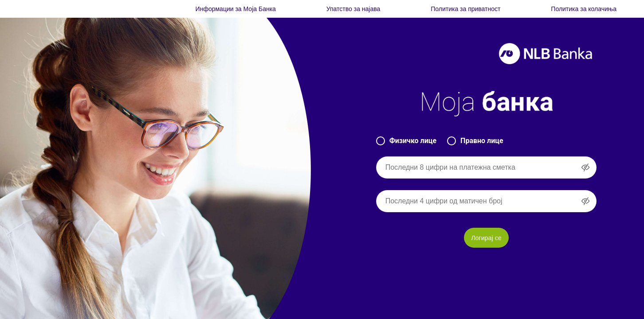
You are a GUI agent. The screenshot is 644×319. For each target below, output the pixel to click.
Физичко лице (406, 141)
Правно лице (475, 141)
